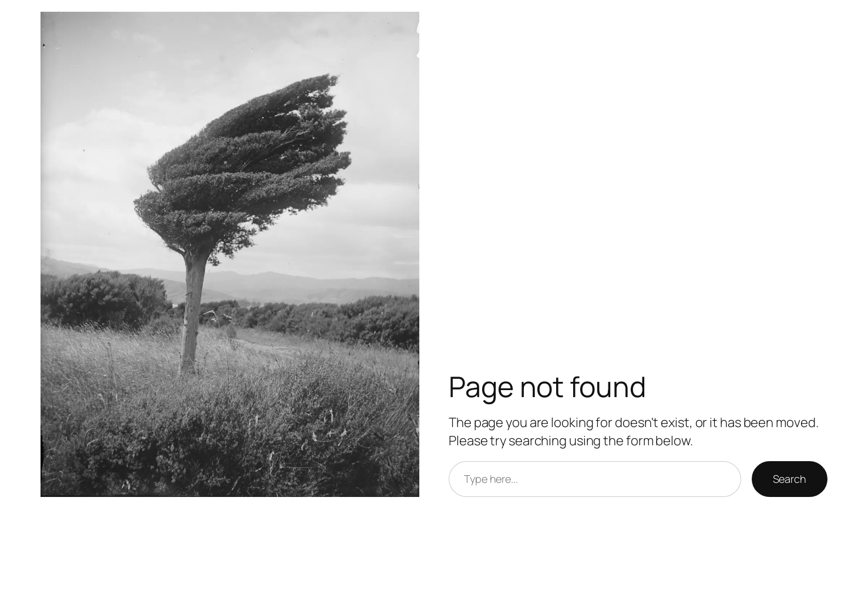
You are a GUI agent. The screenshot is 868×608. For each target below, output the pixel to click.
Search (790, 479)
